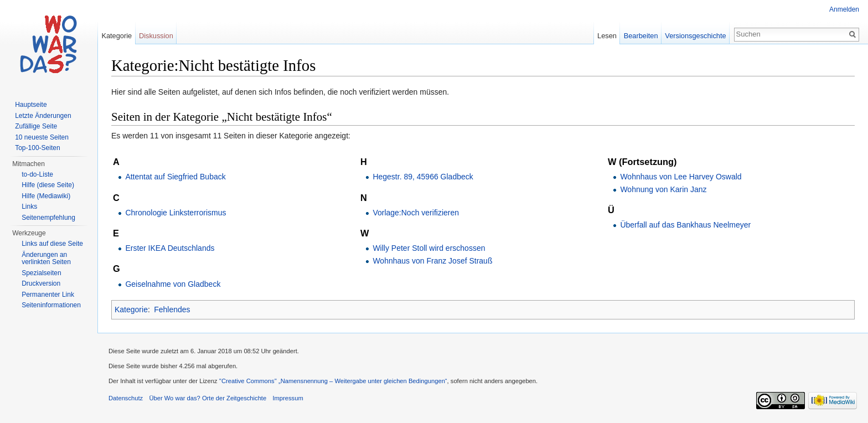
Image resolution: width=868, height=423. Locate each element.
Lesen (607, 36)
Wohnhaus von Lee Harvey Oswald (681, 177)
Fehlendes (172, 309)
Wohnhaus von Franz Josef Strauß (432, 261)
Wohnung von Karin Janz (663, 189)
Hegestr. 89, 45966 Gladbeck (423, 177)
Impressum (288, 398)
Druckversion (41, 283)
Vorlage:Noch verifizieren (416, 213)
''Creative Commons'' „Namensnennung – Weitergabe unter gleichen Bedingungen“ (333, 381)
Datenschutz (126, 398)
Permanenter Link (48, 295)
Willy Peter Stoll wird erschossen (429, 248)
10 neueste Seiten (42, 137)
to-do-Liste (37, 174)
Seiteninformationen (51, 305)
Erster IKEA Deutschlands (170, 248)
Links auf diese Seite (52, 244)
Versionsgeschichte (695, 36)
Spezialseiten (41, 273)
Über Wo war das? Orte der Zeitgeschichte (208, 398)
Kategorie (131, 309)
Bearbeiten (641, 36)
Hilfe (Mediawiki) (46, 196)
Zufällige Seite (36, 126)
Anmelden (844, 9)
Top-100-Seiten (37, 148)
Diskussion (156, 36)
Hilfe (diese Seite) (48, 185)
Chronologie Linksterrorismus (175, 213)
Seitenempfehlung (48, 218)
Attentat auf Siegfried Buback (175, 177)
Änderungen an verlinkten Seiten (46, 259)
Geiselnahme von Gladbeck (173, 284)
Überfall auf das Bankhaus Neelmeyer (685, 225)
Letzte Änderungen (43, 116)
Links (29, 207)
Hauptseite (31, 105)
